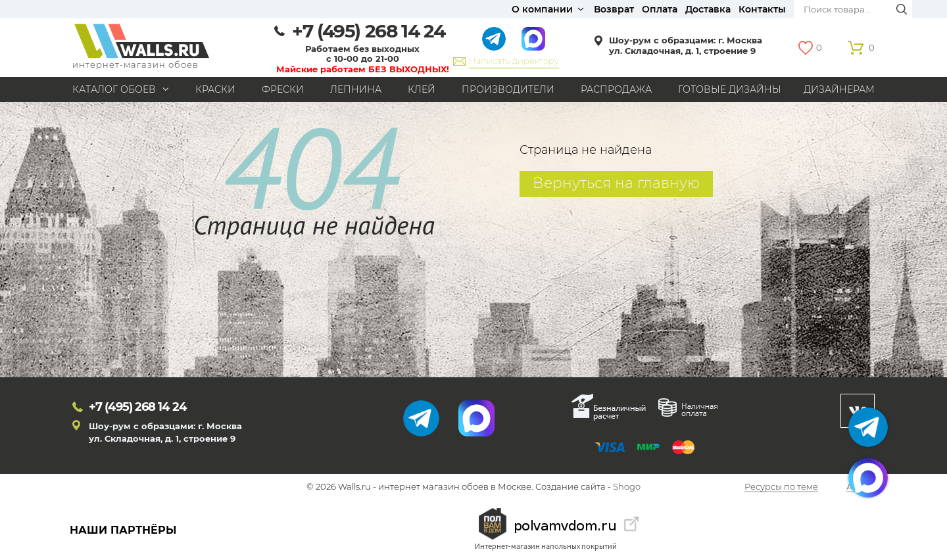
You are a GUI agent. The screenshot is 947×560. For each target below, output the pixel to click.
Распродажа (616, 89)
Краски (215, 89)
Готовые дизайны (730, 89)
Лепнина (356, 89)
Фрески (283, 89)
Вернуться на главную (616, 183)
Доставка (708, 9)
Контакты (762, 9)
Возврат (614, 9)
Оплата (660, 9)
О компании (542, 9)
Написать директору (514, 60)
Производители (508, 89)
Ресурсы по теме (781, 487)
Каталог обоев (114, 89)
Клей (422, 89)
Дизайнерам (839, 89)
